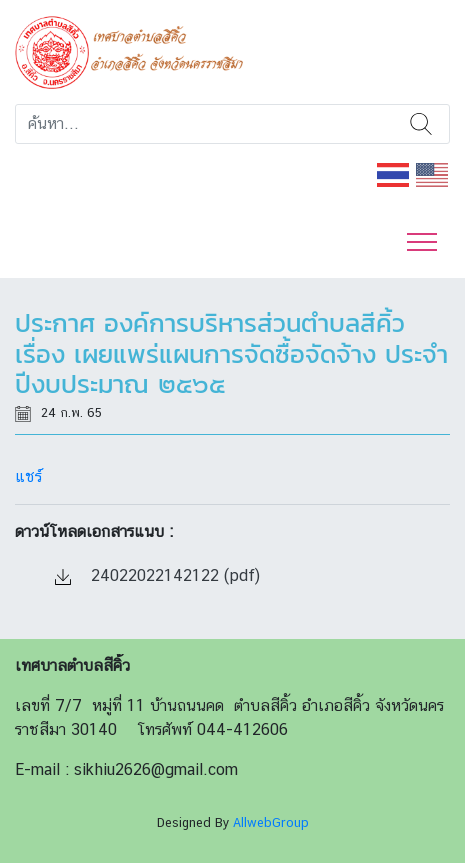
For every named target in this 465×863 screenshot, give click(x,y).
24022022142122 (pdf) (157, 575)
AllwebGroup (271, 822)
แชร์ (28, 476)
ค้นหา (421, 124)
